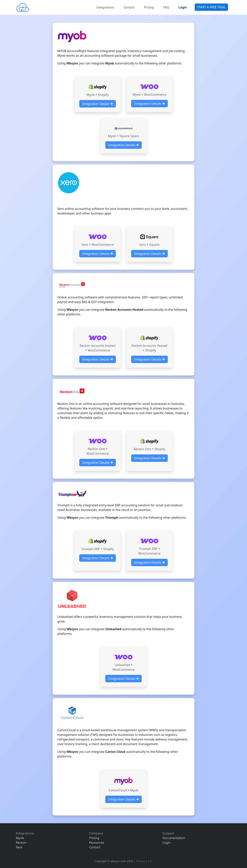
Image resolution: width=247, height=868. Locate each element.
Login (167, 843)
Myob (20, 838)
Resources (97, 843)
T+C (150, 861)
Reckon (21, 843)
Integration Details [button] (97, 104)
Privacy (140, 861)
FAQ (166, 7)
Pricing (149, 7)
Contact (129, 7)
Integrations (105, 7)
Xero (19, 847)
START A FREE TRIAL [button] (211, 7)
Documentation (174, 838)
